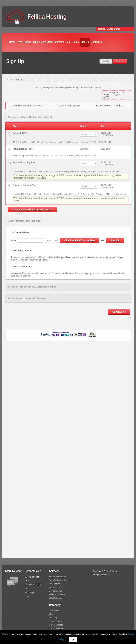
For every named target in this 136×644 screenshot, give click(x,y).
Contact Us (97, 42)
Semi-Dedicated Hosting (60, 580)
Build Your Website (43, 42)
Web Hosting (24, 42)
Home (12, 42)
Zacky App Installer (57, 594)
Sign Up (85, 42)
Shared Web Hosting (58, 577)
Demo (76, 42)
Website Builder (56, 587)
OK (73, 640)
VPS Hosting (55, 584)
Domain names (56, 591)
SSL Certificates (56, 598)
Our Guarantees (56, 625)
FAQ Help (53, 618)
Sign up (120, 61)
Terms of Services (57, 621)
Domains (60, 42)
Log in (106, 61)
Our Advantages (56, 628)
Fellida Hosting (47, 17)
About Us (53, 614)
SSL (68, 42)
